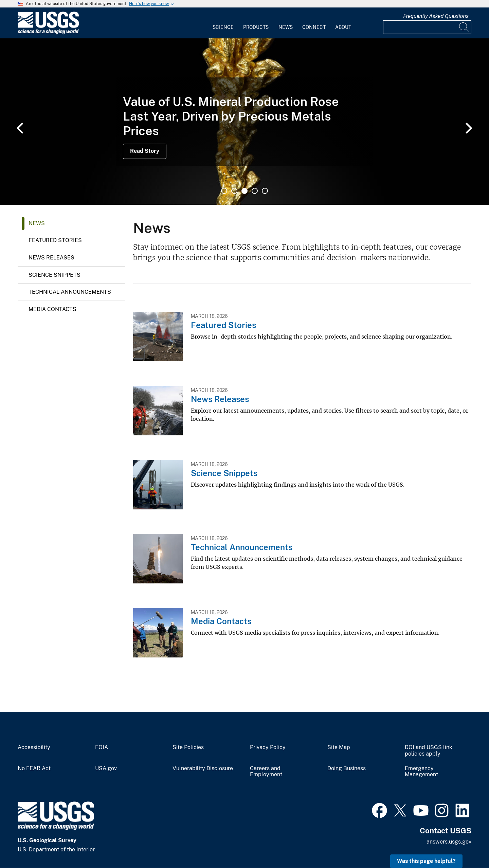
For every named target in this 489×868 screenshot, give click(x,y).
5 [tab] (265, 191)
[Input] (427, 27)
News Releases (51, 258)
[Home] (48, 33)
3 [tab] (244, 191)
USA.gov (106, 768)
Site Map (339, 747)
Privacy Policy (268, 747)
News (286, 27)
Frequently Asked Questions (436, 16)
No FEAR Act (34, 768)
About (343, 27)
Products (256, 27)
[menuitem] (223, 23)
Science (223, 27)
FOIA (102, 747)
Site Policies (188, 747)
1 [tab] (224, 191)
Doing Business (347, 768)
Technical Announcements (70, 292)
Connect (314, 27)
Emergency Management (421, 772)
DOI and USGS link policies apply (429, 751)
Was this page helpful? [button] (426, 861)
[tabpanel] (244, 122)
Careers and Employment (266, 772)
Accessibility (34, 747)
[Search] (465, 27)
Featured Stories (55, 240)
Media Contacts (52, 309)
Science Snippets (55, 275)
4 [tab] (255, 191)
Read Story (145, 151)
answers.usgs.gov (449, 842)
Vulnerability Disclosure (203, 768)
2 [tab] (234, 191)
